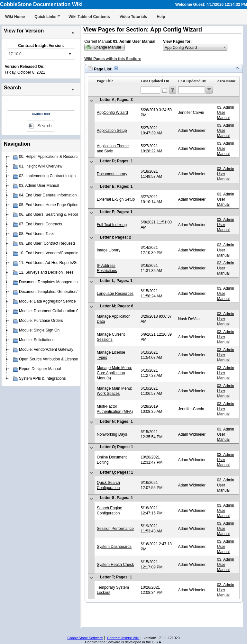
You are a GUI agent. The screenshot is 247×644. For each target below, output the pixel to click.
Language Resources (115, 294)
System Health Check (115, 565)
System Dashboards (114, 547)
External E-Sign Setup (116, 199)
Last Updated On (155, 81)
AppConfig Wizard (112, 113)
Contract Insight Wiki (123, 638)
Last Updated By (192, 81)
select (70, 54)
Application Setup (112, 131)
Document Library (112, 174)
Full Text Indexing (112, 225)
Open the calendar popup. (164, 90)
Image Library (109, 250)
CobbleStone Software (85, 638)
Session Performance (115, 529)
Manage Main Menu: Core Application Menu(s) (114, 373)
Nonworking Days (112, 434)
